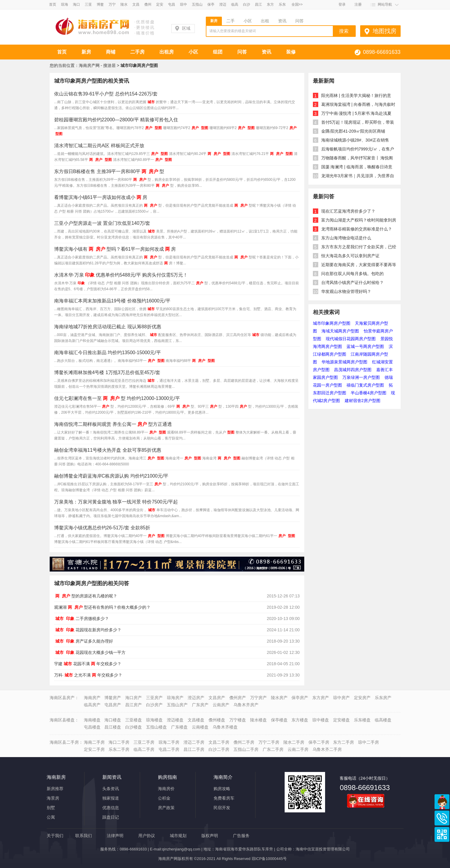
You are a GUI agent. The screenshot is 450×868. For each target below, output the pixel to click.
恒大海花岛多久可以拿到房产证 (350, 256)
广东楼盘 (179, 727)
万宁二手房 (269, 742)
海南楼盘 (92, 720)
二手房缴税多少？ (81, 619)
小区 (248, 21)
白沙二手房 (219, 749)
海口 (76, 4)
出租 (265, 21)
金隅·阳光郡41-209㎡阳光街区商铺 (353, 131)
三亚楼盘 (134, 720)
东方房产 (321, 698)
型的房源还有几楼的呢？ (86, 596)
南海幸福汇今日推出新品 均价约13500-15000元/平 (108, 353)
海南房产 (92, 698)
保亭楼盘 (279, 720)
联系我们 (84, 836)
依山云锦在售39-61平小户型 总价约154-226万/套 (106, 94)
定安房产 (362, 698)
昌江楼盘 (113, 727)
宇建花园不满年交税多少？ (88, 664)
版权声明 (210, 836)
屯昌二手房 (169, 749)
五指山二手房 (246, 749)
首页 (53, 4)
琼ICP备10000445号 (269, 859)
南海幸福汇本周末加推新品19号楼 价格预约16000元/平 (112, 301)
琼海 (65, 4)
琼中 (184, 4)
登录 (342, 4)
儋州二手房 (244, 742)
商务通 (442, 802)
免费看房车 (224, 798)
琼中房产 (341, 698)
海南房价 (166, 789)
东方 (270, 4)
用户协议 (147, 836)
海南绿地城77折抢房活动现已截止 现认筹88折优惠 (108, 327)
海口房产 (134, 698)
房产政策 (166, 808)
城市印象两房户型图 (332, 323)
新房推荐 (55, 789)
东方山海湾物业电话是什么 (346, 238)
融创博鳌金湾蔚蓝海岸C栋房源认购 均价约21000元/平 (111, 476)
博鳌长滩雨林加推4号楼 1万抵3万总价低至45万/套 (107, 372)
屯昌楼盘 (92, 727)
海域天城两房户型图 (340, 331)
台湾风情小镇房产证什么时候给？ (352, 282)
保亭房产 (300, 698)
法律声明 (115, 836)
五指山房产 (177, 705)
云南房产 (221, 705)
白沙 (247, 4)
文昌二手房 (219, 742)
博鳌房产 (113, 698)
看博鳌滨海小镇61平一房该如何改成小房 (101, 197)
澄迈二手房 (194, 742)
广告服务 (241, 836)
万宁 (112, 4)
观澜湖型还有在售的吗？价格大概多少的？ (102, 607)
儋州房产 (238, 698)
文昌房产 (217, 698)
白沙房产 (154, 705)
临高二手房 (144, 749)
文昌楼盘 (196, 720)
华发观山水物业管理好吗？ (346, 291)
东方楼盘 (300, 720)
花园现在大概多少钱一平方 (90, 652)
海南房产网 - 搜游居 (97, 65)
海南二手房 (94, 742)
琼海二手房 (169, 742)
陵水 (124, 4)
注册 (358, 4)
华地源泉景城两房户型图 (344, 362)
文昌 (136, 4)
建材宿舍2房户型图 (363, 401)
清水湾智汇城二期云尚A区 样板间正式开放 (99, 146)
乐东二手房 (119, 749)
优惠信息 (111, 808)
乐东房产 (383, 698)
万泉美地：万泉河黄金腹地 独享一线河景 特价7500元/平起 (116, 502)
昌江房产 (134, 705)
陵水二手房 (294, 742)
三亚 (88, 4)
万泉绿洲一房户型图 (361, 377)
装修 (291, 52)
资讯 (282, 21)
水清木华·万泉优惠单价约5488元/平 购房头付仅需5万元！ (121, 275)
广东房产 (200, 705)
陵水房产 (279, 698)
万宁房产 (258, 698)
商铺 (111, 52)
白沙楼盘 (134, 727)
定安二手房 (94, 749)
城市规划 (178, 836)
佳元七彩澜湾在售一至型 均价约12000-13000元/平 (117, 398)
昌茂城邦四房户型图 (353, 370)
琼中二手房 (369, 742)
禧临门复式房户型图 (365, 385)
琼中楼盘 (321, 720)
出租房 (167, 52)
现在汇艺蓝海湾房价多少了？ (348, 211)
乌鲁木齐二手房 (327, 749)
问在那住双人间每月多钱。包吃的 (352, 274)
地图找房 (385, 31)
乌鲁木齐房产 (246, 705)
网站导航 (385, 4)
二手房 (137, 52)
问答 (300, 21)
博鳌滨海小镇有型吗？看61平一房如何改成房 (115, 249)
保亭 (211, 4)
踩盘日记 (111, 817)
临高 (235, 4)
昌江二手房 (194, 749)
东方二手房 (344, 742)
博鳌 (100, 4)
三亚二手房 (144, 742)
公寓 (51, 817)
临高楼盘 (383, 720)
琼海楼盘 (154, 720)
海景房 (53, 798)
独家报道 (111, 798)
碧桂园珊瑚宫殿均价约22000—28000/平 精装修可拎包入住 (116, 120)
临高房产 (92, 705)
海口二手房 (119, 742)
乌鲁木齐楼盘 (225, 727)
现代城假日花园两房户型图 (351, 339)
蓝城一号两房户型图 (365, 346)
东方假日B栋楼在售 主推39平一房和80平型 (109, 171)
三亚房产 (154, 698)
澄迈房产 (196, 698)
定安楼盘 (341, 720)
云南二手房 (298, 749)
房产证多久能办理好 (84, 641)
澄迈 (223, 4)
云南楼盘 (200, 727)
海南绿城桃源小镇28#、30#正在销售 (355, 140)
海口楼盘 (113, 720)
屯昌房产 (113, 705)
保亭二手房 (319, 742)
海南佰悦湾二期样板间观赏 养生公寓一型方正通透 (113, 424)
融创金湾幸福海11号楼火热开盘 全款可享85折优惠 (108, 450)
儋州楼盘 (217, 720)
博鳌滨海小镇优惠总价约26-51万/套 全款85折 (102, 528)
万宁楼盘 (238, 720)
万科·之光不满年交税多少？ (88, 675)
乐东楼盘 (362, 720)
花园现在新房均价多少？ (88, 630)
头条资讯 (111, 789)
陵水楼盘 (258, 720)
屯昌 (172, 4)
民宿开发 (222, 808)
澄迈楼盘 (175, 720)
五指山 (197, 4)
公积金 (164, 798)
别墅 (51, 808)
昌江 (258, 4)
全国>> (297, 4)
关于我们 (55, 836)
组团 (218, 52)
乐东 (282, 4)
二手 (231, 21)
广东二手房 (273, 749)
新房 (214, 21)
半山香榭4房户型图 (369, 393)
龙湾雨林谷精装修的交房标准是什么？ (357, 229)
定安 (160, 4)
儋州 (148, 4)
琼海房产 (175, 698)
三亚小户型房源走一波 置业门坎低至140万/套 (102, 223)
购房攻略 (222, 789)
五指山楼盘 (156, 727)
